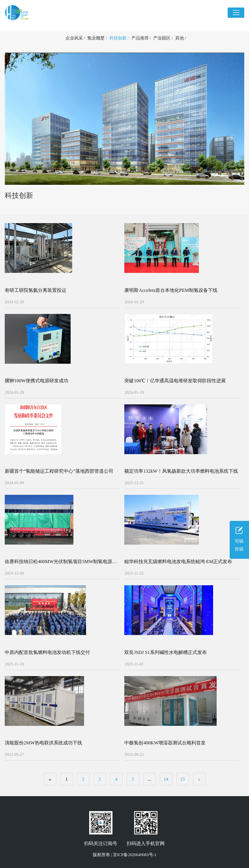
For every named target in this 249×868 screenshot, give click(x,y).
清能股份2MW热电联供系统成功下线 (43, 743)
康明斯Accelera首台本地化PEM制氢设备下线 (171, 290)
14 (166, 779)
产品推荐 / (141, 38)
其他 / (181, 38)
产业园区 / (163, 38)
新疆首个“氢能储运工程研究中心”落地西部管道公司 (59, 471)
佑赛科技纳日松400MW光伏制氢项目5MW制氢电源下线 (61, 562)
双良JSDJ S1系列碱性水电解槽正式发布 (165, 652)
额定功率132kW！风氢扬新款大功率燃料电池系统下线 (181, 471)
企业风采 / (75, 38)
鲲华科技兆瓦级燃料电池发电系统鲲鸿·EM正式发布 (178, 562)
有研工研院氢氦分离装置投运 (36, 290)
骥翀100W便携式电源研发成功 (37, 381)
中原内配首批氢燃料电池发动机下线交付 (47, 652)
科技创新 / (119, 38)
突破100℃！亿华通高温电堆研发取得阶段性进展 (175, 381)
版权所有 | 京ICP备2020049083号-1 (125, 855)
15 (183, 779)
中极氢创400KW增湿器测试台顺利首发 (165, 743)
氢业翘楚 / (97, 38)
